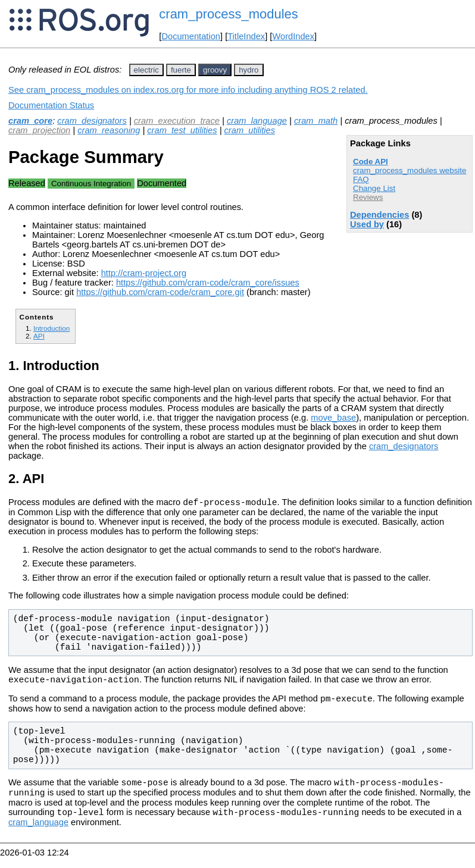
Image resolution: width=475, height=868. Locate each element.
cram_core (30, 121)
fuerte (181, 70)
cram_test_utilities (182, 130)
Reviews (368, 197)
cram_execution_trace (177, 121)
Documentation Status (51, 105)
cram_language (257, 121)
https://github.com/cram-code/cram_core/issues (208, 283)
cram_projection (39, 130)
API (39, 336)
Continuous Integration (91, 184)
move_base (333, 418)
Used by (367, 224)
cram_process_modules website (410, 170)
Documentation (191, 36)
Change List (374, 188)
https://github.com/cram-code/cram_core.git (160, 292)
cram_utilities (250, 130)
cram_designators (92, 121)
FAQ (361, 179)
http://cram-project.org (144, 273)
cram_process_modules (229, 14)
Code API (371, 162)
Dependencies (379, 215)
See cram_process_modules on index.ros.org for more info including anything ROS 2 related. (188, 90)
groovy (215, 70)
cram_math (316, 121)
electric (146, 70)
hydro (249, 70)
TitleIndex (246, 36)
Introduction (51, 328)
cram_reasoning (109, 130)
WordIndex (293, 36)
